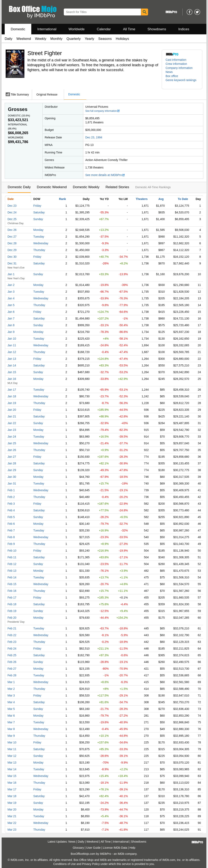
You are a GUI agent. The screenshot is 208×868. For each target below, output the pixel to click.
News (169, 72)
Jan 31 (12, 483)
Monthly (56, 39)
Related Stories (117, 187)
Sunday (38, 219)
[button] (182, 82)
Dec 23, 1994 (94, 137)
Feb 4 (11, 510)
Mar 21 (12, 816)
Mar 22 (12, 823)
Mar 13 (12, 763)
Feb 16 (12, 591)
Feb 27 (12, 669)
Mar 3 (11, 695)
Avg (161, 199)
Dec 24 (12, 212)
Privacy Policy (91, 864)
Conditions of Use (64, 864)
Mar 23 (12, 830)
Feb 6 (11, 524)
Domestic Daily (19, 187)
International (47, 29)
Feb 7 (11, 530)
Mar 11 (12, 749)
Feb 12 (12, 564)
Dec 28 (12, 243)
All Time (129, 29)
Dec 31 (12, 263)
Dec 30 (12, 257)
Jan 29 (12, 470)
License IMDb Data (115, 848)
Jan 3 (11, 292)
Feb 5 (11, 517)
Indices (184, 29)
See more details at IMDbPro (105, 175)
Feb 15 (12, 584)
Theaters (142, 199)
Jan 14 (12, 365)
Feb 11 (12, 557)
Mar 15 (12, 776)
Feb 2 (11, 497)
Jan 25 (12, 443)
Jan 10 (12, 339)
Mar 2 (11, 689)
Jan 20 (12, 410)
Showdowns (157, 29)
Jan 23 (12, 430)
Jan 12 (12, 352)
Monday (38, 230)
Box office (172, 76)
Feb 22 (12, 635)
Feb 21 (12, 628)
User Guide (94, 848)
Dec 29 (12, 250)
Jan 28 (12, 463)
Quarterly (74, 39)
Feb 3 (11, 504)
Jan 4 (11, 298)
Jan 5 (11, 305)
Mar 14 (12, 769)
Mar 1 (11, 682)
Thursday (39, 250)
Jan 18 (12, 396)
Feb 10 (12, 551)
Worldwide (76, 29)
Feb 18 (12, 604)
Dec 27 (12, 237)
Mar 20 (12, 809)
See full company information (103, 111)
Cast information (176, 60)
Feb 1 (11, 490)
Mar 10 (12, 742)
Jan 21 (12, 416)
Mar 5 (11, 709)
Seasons (105, 39)
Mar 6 (11, 716)
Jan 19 (12, 403)
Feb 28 (12, 675)
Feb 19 (12, 611)
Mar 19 (12, 803)
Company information (179, 68)
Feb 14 (12, 577)
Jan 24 (12, 437)
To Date (183, 199)
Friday (37, 206)
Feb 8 (11, 537)
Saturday (39, 212)
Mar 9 (11, 736)
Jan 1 (11, 274)
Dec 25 (12, 219)
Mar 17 (12, 789)
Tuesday (39, 237)
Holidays (122, 39)
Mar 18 (12, 796)
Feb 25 (12, 655)
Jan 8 (11, 325)
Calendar (104, 29)
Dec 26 (12, 230)
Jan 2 (11, 285)
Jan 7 (11, 318)
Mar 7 (11, 722)
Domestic (18, 29)
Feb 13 (12, 571)
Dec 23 (12, 206)
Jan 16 (12, 379)
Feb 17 (12, 597)
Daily (9, 39)
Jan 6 (11, 312)
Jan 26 (12, 450)
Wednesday (41, 243)
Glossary (78, 848)
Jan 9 (11, 332)
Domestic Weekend (52, 187)
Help (132, 848)
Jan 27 (12, 457)
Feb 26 (12, 662)
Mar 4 (11, 702)
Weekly (41, 39)
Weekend (24, 39)
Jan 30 (12, 477)
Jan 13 (12, 359)
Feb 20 (12, 618)
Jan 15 (12, 372)
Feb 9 (11, 544)
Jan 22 (12, 423)
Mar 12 (12, 756)
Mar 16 (12, 783)
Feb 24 (12, 649)
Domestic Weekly (86, 187)
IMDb (121, 854)
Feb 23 (12, 642)
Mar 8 (11, 729)
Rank (62, 199)
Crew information (176, 64)
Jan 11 (12, 345)
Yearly (89, 39)
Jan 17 (12, 390)
